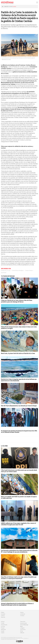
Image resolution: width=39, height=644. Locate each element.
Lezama (3, 633)
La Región (22, 628)
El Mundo (22, 633)
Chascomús (23, 622)
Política (3, 612)
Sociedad (14, 7)
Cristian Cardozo (29, 270)
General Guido (4, 625)
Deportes (3, 617)
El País (22, 631)
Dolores (3, 622)
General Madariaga (24, 625)
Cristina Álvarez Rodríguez (18, 270)
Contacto (22, 616)
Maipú (22, 626)
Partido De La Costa (6, 270)
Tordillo (3, 623)
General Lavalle (23, 623)
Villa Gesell (3, 630)
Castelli (3, 631)
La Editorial (23, 614)
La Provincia (23, 630)
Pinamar (3, 628)
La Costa (3, 626)
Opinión (22, 612)
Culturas (3, 616)
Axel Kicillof (4, 273)
